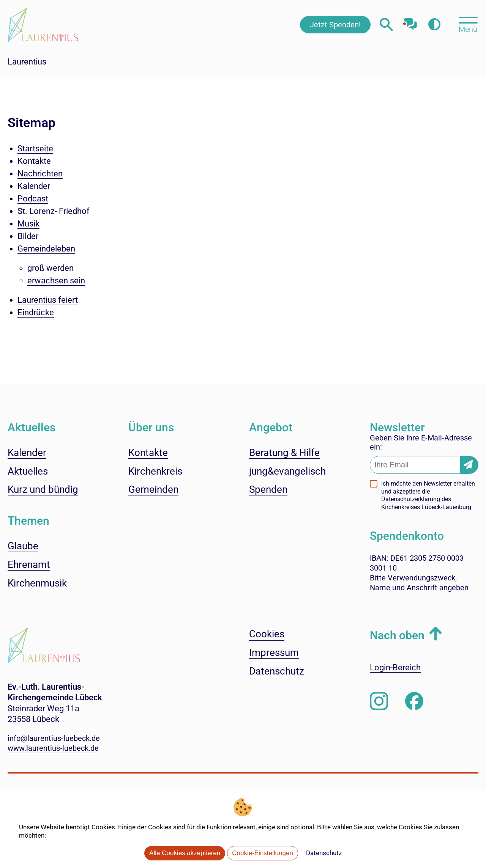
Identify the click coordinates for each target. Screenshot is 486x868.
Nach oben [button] (397, 635)
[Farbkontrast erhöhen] (434, 24)
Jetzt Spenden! (335, 25)
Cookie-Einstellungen (263, 853)
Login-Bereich (395, 668)
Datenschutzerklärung (411, 499)
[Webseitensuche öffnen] (386, 24)
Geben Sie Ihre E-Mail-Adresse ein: (421, 442)
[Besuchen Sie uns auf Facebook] (414, 701)
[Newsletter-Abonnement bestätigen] (469, 465)
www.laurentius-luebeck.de (53, 748)
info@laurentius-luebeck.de (54, 738)
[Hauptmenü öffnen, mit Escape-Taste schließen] (468, 24)
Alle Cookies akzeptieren (185, 853)
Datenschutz (324, 853)
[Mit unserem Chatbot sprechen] (410, 22)
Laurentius (27, 62)
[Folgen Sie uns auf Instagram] (379, 701)
